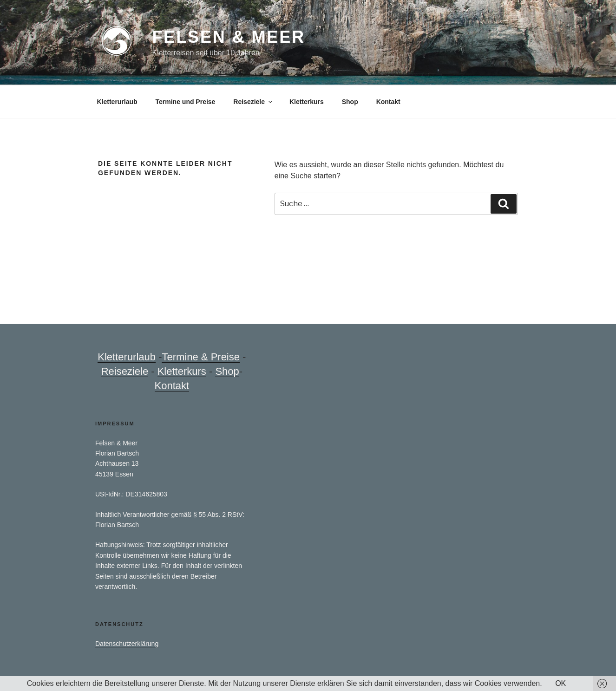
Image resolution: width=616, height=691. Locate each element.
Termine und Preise (186, 102)
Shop (350, 102)
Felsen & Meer (228, 37)
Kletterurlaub (117, 102)
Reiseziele (253, 102)
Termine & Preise (201, 357)
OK (560, 683)
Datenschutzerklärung (127, 644)
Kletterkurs (307, 102)
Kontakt (388, 102)
